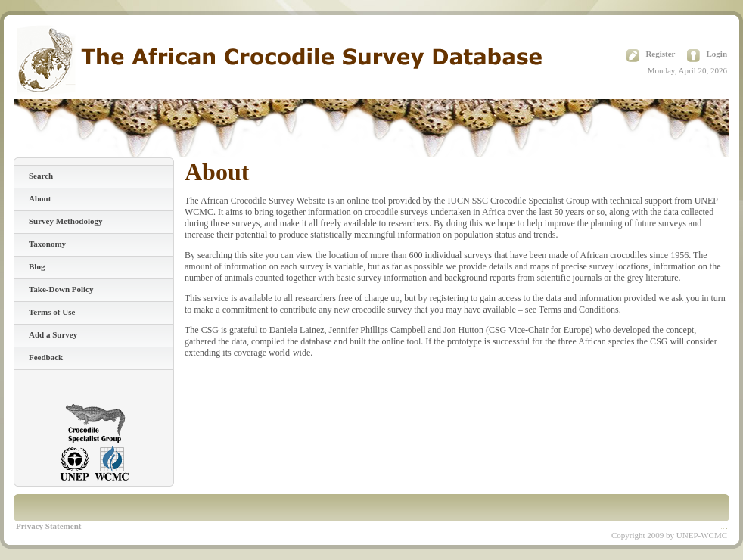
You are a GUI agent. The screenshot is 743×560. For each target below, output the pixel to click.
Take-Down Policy (61, 289)
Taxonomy (47, 244)
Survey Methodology (65, 221)
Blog (37, 266)
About (40, 198)
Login (717, 54)
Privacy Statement (48, 526)
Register (660, 54)
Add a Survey (53, 334)
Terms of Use (52, 312)
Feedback (46, 357)
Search (41, 176)
